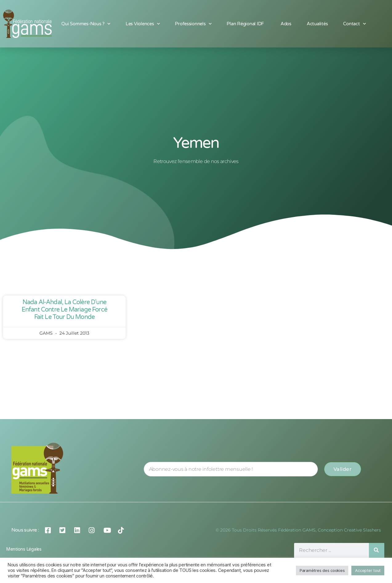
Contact (354, 24)
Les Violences (143, 24)
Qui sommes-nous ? (86, 24)
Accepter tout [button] (368, 570)
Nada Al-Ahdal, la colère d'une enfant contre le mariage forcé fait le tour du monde (64, 310)
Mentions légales (24, 549)
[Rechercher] (377, 551)
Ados (286, 24)
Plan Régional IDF (246, 24)
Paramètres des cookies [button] (322, 570)
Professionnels (193, 24)
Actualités (317, 24)
